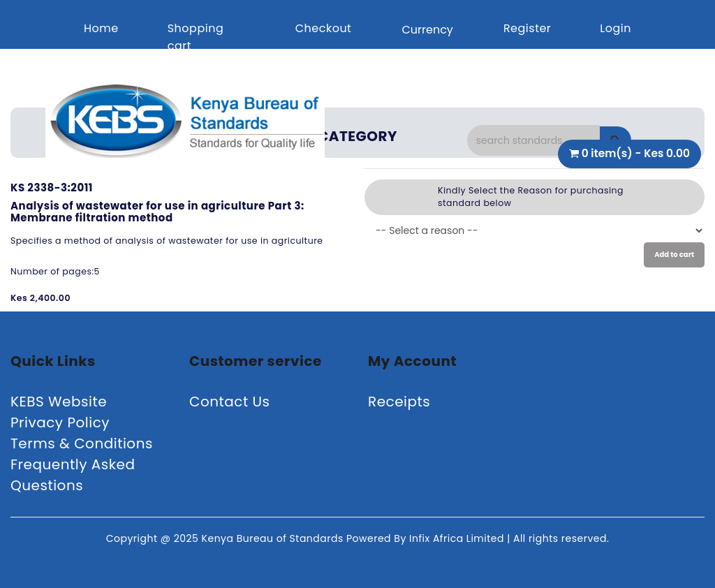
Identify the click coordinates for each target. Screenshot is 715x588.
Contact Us (230, 402)
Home (101, 28)
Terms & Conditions (82, 443)
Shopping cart (196, 37)
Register (527, 28)
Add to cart (674, 255)
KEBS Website (59, 402)
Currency (427, 30)
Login (616, 28)
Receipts (399, 402)
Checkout (324, 28)
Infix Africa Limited (458, 538)
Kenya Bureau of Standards (274, 538)
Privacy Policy (60, 422)
